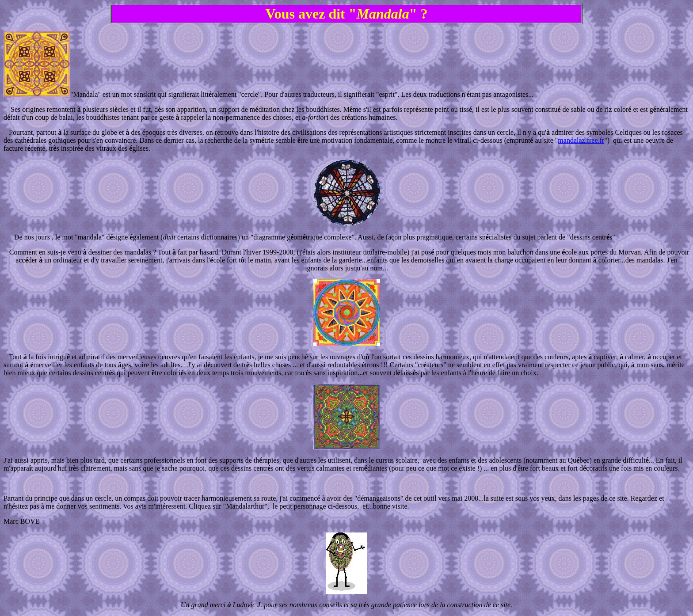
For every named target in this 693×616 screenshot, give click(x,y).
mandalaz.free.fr (581, 140)
